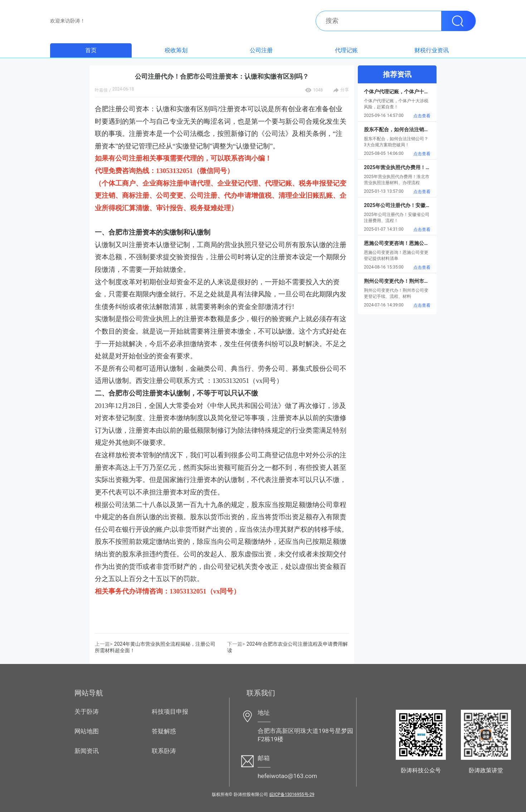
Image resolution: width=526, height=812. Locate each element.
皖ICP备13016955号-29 (292, 794)
